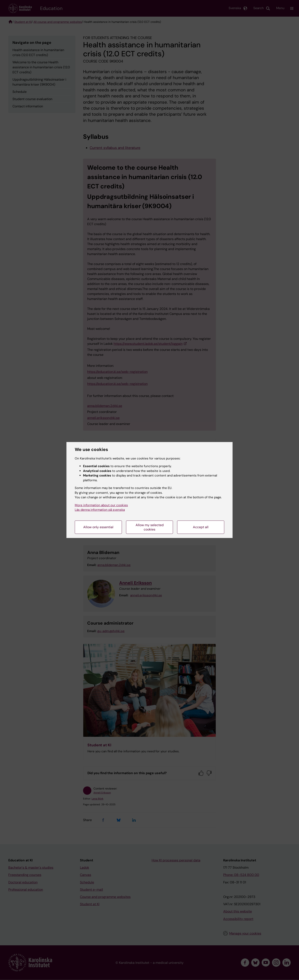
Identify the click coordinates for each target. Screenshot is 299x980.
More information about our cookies (101, 505)
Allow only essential (98, 527)
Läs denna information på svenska (100, 510)
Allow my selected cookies (150, 527)
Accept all (201, 527)
